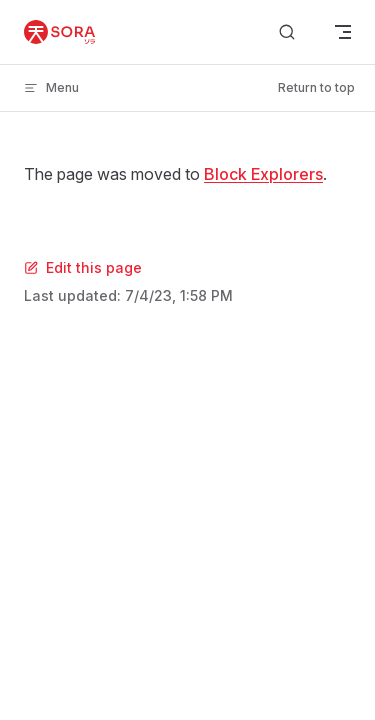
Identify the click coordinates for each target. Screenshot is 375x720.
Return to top (316, 87)
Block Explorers (263, 174)
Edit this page (83, 267)
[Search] (287, 32)
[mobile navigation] (343, 32)
